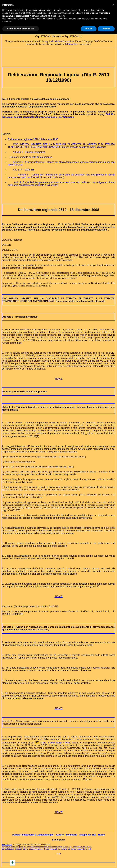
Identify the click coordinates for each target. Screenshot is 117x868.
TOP (59, 854)
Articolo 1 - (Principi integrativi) (20, 317)
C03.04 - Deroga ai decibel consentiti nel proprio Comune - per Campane (58, 116)
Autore (60, 835)
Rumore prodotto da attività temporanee (25, 392)
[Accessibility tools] (13, 863)
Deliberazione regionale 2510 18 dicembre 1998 (33, 139)
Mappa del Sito (88, 835)
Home (101, 835)
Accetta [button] (106, 29)
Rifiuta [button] (89, 29)
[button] (113, 5)
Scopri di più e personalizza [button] (21, 29)
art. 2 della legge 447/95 (57, 743)
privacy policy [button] (88, 10)
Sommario (72, 835)
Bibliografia (71, 44)
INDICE (58, 379)
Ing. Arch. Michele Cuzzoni (58, 41)
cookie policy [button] (58, 16)
